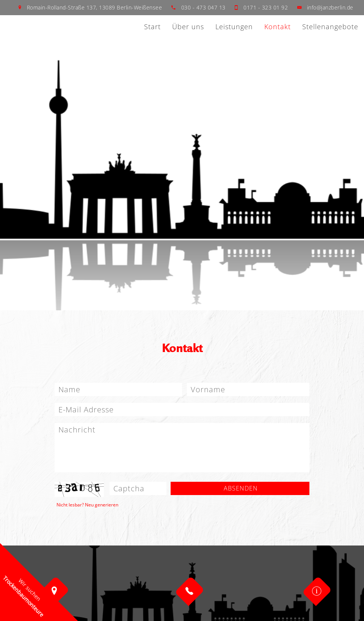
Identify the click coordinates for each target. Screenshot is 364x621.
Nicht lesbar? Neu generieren (87, 505)
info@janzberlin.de (329, 7)
